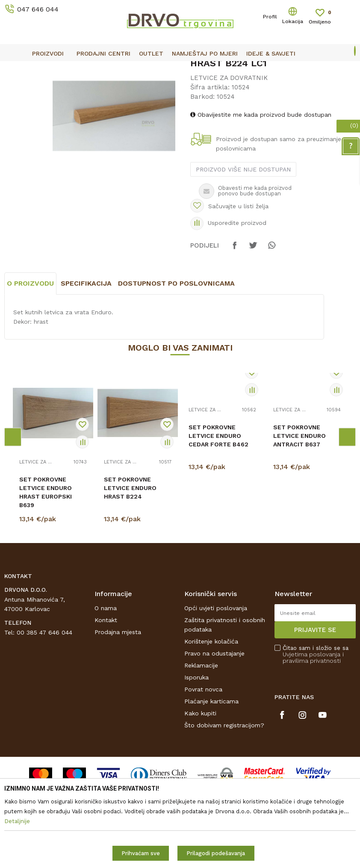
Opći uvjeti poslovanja (216, 693)
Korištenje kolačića (211, 726)
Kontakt (106, 705)
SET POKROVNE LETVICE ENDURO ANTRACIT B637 (300, 520)
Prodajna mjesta (118, 717)
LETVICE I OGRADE (62, 88)
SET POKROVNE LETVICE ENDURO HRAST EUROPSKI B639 (46, 577)
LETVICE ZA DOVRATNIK (129, 88)
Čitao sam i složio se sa (316, 739)
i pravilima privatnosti (313, 742)
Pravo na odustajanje (214, 738)
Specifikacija (86, 368)
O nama (106, 693)
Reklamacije (201, 750)
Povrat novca (203, 774)
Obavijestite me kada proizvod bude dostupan (260, 185)
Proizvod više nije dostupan (243, 240)
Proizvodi (17, 88)
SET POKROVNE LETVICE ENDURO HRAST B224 (130, 573)
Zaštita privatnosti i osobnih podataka (225, 709)
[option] (180, 68)
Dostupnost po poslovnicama (176, 368)
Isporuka (196, 762)
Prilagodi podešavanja (216, 853)
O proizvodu (30, 368)
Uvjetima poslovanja (311, 739)
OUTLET (179, 69)
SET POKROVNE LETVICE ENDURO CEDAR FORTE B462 (218, 520)
